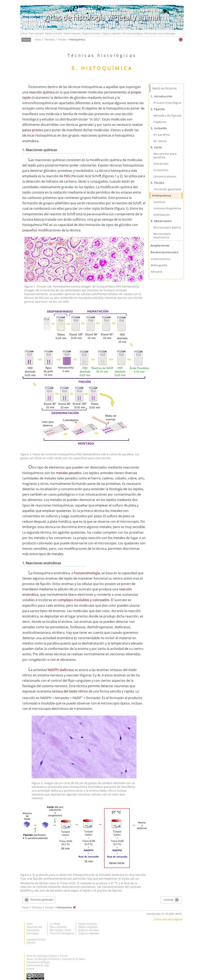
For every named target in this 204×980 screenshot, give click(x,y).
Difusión (31, 943)
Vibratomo (161, 164)
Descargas (170, 33)
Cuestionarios (161, 259)
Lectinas (159, 202)
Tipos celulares (36, 33)
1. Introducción (161, 96)
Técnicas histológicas (133, 33)
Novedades (33, 930)
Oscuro (26, 39)
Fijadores (160, 122)
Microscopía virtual (154, 33)
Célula (24, 33)
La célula (55, 924)
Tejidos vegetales (72, 33)
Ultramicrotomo (165, 176)
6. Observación (161, 221)
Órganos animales (91, 33)
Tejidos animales (54, 33)
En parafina (162, 135)
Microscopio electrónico (162, 236)
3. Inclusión (159, 128)
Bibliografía (159, 265)
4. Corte (156, 147)
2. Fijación (158, 109)
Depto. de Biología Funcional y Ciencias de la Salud (56, 959)
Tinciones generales (168, 189)
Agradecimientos (36, 939)
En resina (160, 141)
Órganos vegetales (111, 33)
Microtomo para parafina (165, 156)
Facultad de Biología (38, 962)
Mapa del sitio (34, 927)
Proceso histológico (168, 103)
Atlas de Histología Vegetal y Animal (47, 956)
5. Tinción (157, 183)
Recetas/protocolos (164, 252)
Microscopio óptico (167, 227)
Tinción (62, 39)
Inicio (38, 39)
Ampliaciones (160, 245)
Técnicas (50, 39)
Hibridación (162, 215)
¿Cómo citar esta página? (168, 919)
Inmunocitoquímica (167, 208)
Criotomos (161, 170)
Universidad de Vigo (38, 965)
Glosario (157, 272)
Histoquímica (162, 196)
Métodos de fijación (168, 115)
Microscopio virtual (60, 930)
